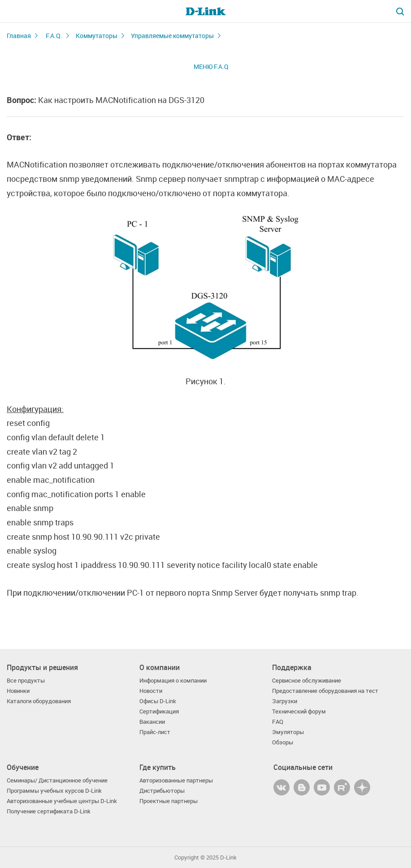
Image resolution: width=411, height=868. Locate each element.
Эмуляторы (288, 732)
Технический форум (299, 711)
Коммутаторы (97, 36)
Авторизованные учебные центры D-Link (62, 801)
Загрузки (285, 701)
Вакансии (152, 722)
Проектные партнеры (169, 801)
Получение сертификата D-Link (49, 811)
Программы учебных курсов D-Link (54, 791)
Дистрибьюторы (162, 791)
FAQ (278, 722)
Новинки (18, 691)
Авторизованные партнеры (176, 780)
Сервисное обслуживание (307, 681)
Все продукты (26, 681)
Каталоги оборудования (39, 701)
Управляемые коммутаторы (172, 36)
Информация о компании (173, 681)
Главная (19, 36)
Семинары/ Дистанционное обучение (57, 780)
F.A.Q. (54, 36)
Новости (151, 691)
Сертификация (159, 711)
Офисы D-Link (158, 701)
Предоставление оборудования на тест (325, 691)
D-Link (228, 857)
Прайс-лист (155, 732)
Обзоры (283, 742)
